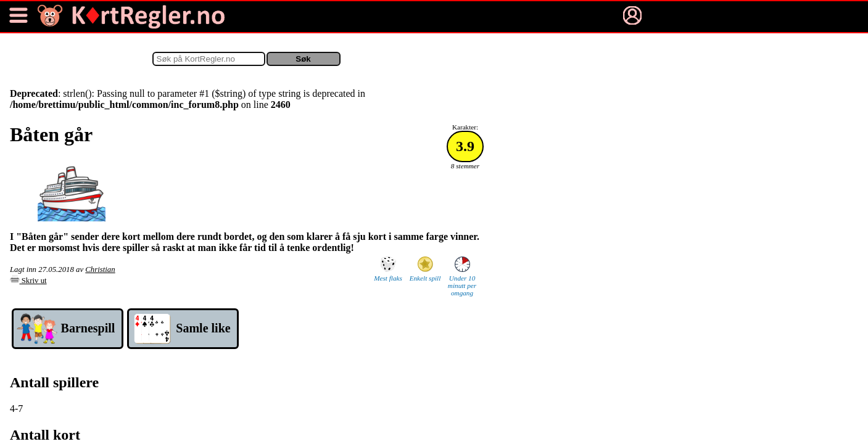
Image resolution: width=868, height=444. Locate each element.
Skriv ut (28, 281)
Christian (100, 269)
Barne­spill (88, 328)
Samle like (203, 328)
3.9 (465, 146)
